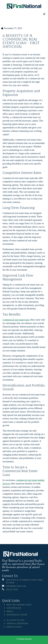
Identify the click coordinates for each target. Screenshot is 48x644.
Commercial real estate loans (16, 320)
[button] (44, 14)
